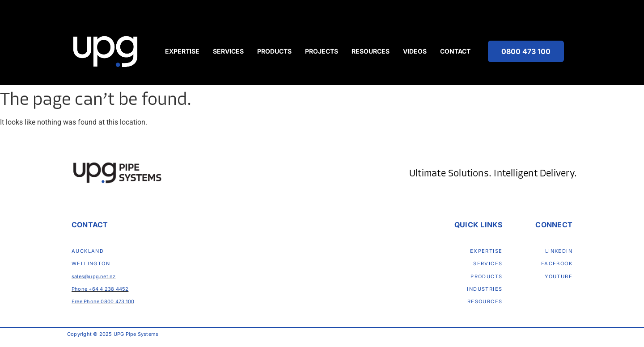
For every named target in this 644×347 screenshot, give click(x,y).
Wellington (91, 263)
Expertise (182, 51)
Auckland (88, 251)
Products (274, 51)
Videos (415, 51)
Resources (371, 51)
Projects (322, 51)
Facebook (557, 263)
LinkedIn (559, 251)
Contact (455, 51)
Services (228, 51)
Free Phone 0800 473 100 (103, 301)
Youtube (559, 276)
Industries (485, 289)
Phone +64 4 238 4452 (100, 289)
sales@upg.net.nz (94, 276)
